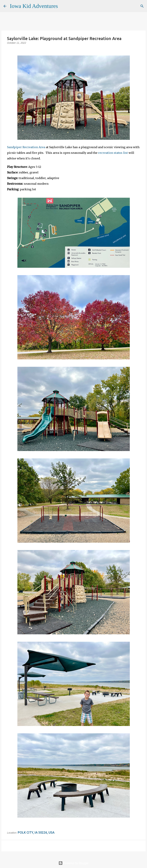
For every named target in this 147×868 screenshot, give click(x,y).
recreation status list (113, 153)
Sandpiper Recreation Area (26, 147)
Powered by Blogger (74, 863)
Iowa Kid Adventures (34, 6)
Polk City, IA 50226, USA (36, 832)
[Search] (63, 6)
